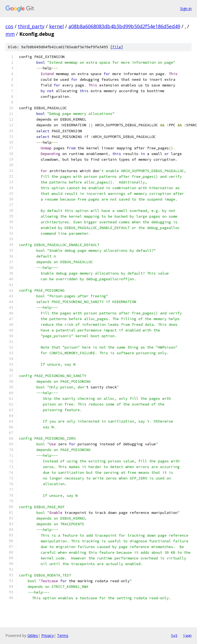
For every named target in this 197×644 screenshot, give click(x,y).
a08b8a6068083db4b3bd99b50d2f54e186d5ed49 (124, 26)
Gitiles (33, 635)
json (187, 635)
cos (9, 26)
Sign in (186, 9)
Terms (63, 635)
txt (174, 635)
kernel (56, 26)
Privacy (47, 635)
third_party (31, 26)
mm (10, 34)
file (117, 47)
